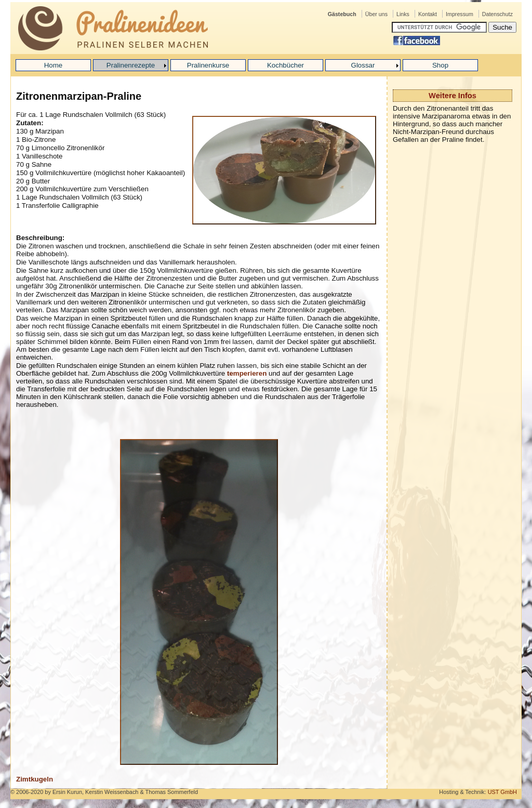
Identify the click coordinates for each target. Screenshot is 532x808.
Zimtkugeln (35, 779)
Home (54, 65)
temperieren (247, 373)
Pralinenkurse (208, 65)
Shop (440, 65)
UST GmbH (502, 792)
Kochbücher (285, 65)
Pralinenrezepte (131, 65)
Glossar (363, 65)
